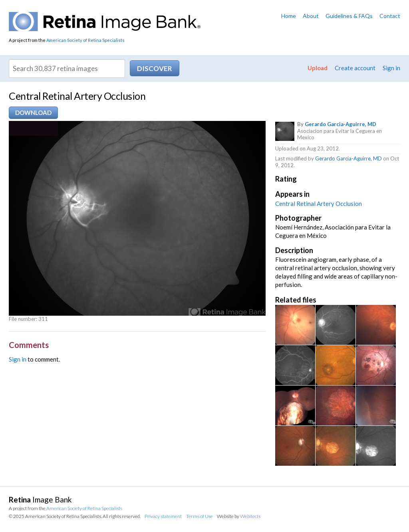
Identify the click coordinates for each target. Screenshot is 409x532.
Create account (355, 68)
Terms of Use (200, 516)
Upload (318, 68)
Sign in (391, 68)
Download (33, 113)
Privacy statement (163, 516)
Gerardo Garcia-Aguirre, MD (341, 124)
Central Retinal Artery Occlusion (319, 204)
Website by (239, 516)
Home (289, 16)
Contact (390, 16)
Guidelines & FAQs (349, 16)
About (311, 16)
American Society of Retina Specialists (85, 40)
